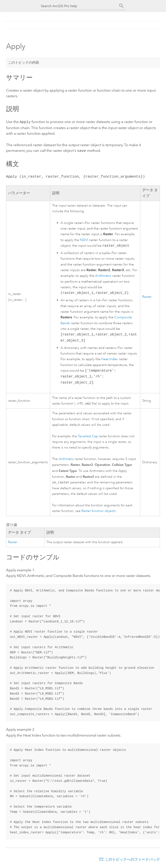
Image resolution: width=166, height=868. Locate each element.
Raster (147, 296)
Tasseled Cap (88, 436)
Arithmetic (103, 275)
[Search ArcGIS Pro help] (79, 6)
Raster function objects (99, 511)
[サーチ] (121, 6)
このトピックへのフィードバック (132, 859)
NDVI (84, 239)
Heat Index (110, 358)
